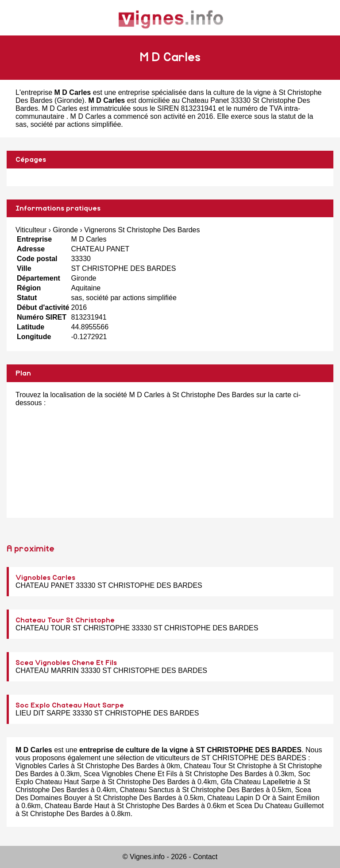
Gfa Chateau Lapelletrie (258, 782)
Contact (205, 857)
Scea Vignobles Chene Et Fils (66, 663)
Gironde (69, 100)
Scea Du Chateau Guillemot (280, 806)
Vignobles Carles (45, 578)
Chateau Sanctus (147, 790)
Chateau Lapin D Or (239, 798)
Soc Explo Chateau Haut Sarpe (70, 705)
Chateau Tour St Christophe (65, 620)
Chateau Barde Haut (77, 806)
